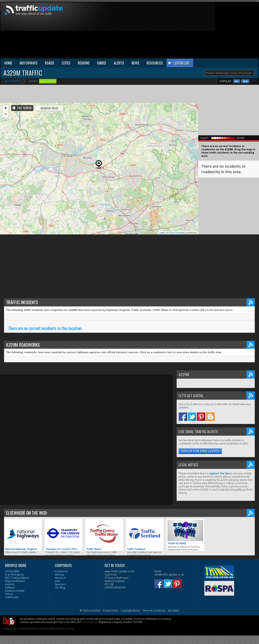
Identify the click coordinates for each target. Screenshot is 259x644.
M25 (253, 81)
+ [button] (6, 108)
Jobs (57, 581)
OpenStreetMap (177, 233)
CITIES (66, 63)
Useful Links (12, 597)
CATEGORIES (12, 571)
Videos (9, 594)
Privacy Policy (110, 611)
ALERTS (119, 63)
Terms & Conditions (154, 611)
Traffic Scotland (145, 535)
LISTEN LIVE (182, 63)
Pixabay (45, 629)
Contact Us (61, 571)
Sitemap (59, 575)
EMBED (102, 63)
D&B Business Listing (62, 629)
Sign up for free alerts (200, 451)
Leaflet (162, 233)
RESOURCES (155, 63)
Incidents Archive (15, 591)
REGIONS (84, 63)
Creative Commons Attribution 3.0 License (147, 619)
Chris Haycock (89, 622)
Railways (10, 587)
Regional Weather (15, 581)
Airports (10, 584)
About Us (60, 578)
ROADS (50, 63)
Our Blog (60, 587)
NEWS (135, 63)
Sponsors (60, 584)
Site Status (174, 611)
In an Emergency (14, 575)
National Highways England (23, 535)
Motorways (13, 81)
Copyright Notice (130, 611)
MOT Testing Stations (17, 578)
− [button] (6, 114)
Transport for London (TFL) (64, 535)
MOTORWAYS (29, 63)
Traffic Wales (104, 535)
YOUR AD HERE (185, 532)
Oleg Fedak (27, 629)
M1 (245, 81)
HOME (8, 63)
